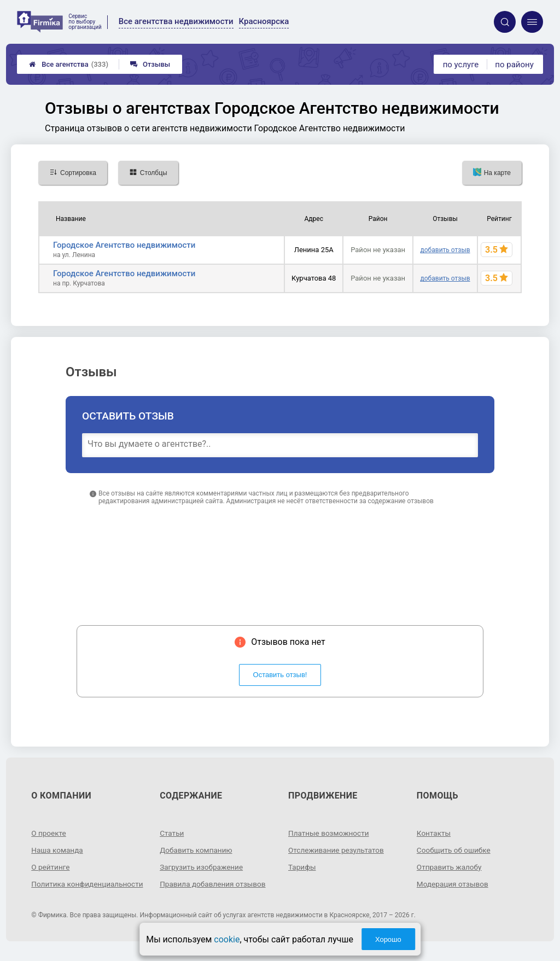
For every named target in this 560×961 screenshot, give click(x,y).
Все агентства (69, 64)
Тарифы (302, 867)
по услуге (461, 65)
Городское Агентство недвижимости (124, 245)
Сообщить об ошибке (455, 850)
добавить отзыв (445, 250)
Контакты (434, 833)
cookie (227, 939)
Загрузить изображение (203, 867)
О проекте (49, 833)
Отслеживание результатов (338, 850)
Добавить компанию (197, 850)
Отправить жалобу (450, 867)
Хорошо (388, 939)
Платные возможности (330, 833)
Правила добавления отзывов (214, 884)
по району (514, 65)
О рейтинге (51, 867)
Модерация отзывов (454, 884)
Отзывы (150, 64)
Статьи (172, 833)
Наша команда (58, 850)
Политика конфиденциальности (71, 888)
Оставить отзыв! (280, 675)
